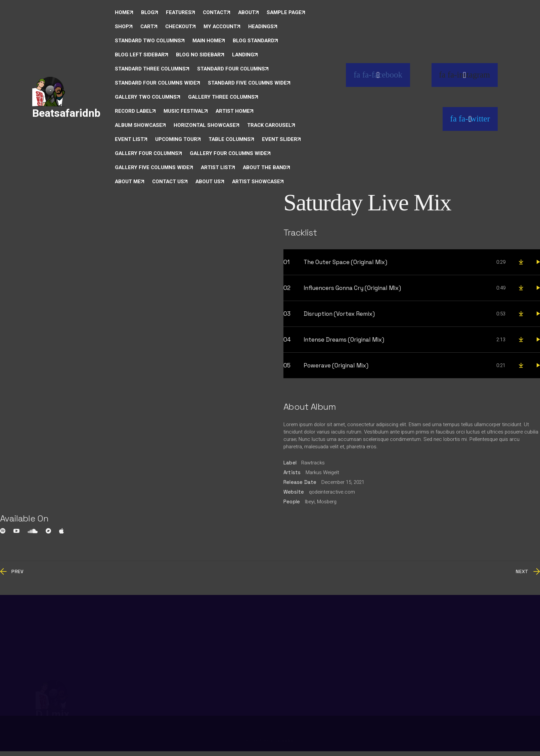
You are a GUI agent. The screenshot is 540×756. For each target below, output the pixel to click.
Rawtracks (313, 463)
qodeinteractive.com (332, 492)
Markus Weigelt (322, 472)
